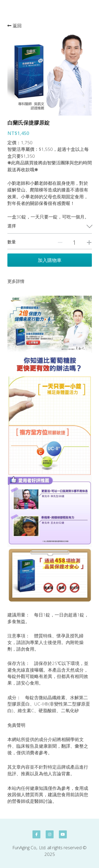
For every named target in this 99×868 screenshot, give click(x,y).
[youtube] (63, 837)
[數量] (75, 242)
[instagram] (50, 837)
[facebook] (36, 837)
